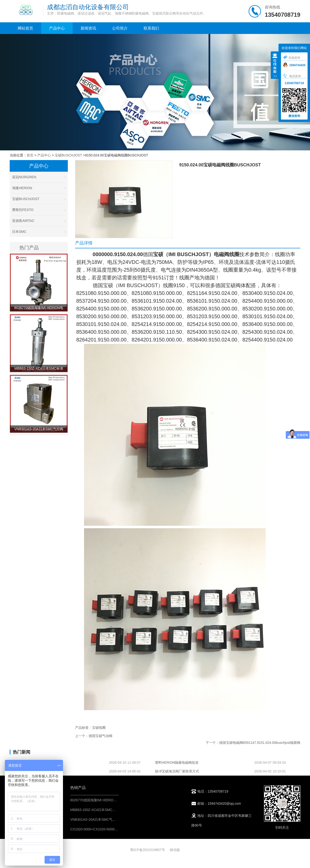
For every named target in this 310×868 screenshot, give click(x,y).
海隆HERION (39, 188)
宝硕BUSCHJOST (68, 155)
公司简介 (120, 28)
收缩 (275, 66)
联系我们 (151, 28)
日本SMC (39, 232)
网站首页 (25, 28)
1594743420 (294, 65)
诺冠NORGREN (39, 177)
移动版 (175, 850)
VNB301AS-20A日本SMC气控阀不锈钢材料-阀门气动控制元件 (117, 819)
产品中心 (57, 28)
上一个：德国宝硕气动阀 (94, 736)
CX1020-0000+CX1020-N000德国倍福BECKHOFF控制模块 (115, 829)
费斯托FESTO (39, 210)
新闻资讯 (88, 28)
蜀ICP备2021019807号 (147, 850)
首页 (30, 155)
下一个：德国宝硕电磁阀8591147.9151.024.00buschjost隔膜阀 (253, 743)
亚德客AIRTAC (39, 221)
